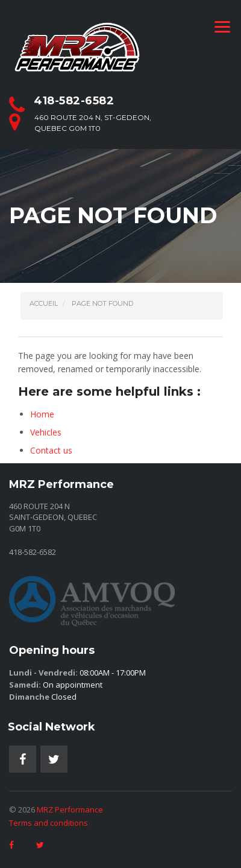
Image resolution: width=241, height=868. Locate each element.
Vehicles (46, 432)
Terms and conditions (49, 823)
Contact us (51, 450)
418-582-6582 (74, 101)
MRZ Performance (70, 809)
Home (42, 414)
